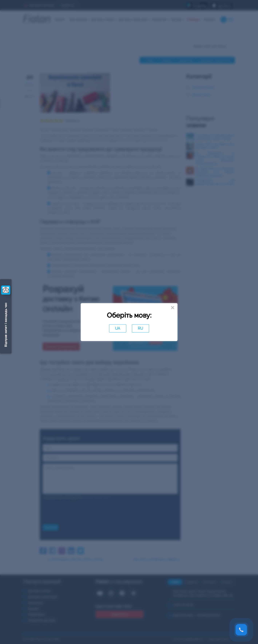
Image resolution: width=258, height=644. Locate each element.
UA (118, 328)
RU (141, 328)
